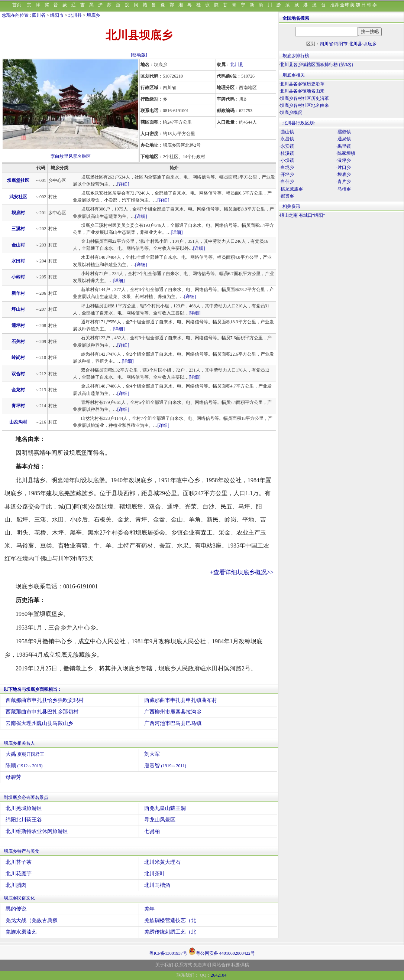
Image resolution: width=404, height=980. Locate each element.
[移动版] (139, 55)
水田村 (18, 261)
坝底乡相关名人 (19, 743)
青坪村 (18, 406)
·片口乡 (344, 167)
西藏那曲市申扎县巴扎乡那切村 (42, 712)
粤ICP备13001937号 (168, 953)
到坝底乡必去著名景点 (26, 797)
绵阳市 (57, 15)
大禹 (25, 754)
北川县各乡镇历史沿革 (302, 84)
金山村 (18, 245)
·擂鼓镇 (344, 132)
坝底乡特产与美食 (22, 851)
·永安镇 (287, 146)
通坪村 (18, 326)
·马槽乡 (344, 189)
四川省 (39, 15)
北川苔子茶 (19, 862)
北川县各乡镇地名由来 (302, 91)
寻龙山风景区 (160, 820)
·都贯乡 (287, 196)
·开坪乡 (287, 174)
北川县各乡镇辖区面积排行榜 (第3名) (316, 65)
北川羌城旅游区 (24, 808)
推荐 (334, 5)
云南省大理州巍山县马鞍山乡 (39, 723)
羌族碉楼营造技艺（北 (170, 920)
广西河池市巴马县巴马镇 (173, 723)
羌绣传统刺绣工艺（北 (170, 932)
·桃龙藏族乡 (291, 189)
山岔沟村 (18, 422)
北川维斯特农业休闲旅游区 (37, 831)
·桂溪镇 (287, 153)
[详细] (123, 184)
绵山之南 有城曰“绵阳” (303, 215)
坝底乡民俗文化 (19, 898)
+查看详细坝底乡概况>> (242, 572)
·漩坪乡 (344, 160)
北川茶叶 (155, 874)
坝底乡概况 (291, 112)
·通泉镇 (344, 139)
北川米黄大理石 (162, 862)
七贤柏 (152, 831)
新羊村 (18, 293)
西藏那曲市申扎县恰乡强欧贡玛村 (45, 700)
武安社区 (18, 197)
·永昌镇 (287, 139)
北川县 (75, 15)
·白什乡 (287, 182)
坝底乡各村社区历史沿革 (304, 98)
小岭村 (18, 277)
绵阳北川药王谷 (24, 820)
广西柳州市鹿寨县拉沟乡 (173, 712)
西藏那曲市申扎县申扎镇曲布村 (181, 700)
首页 (17, 5)
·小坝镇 (287, 160)
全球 (345, 5)
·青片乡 (344, 182)
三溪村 (18, 229)
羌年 (149, 909)
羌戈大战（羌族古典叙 (32, 920)
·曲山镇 (287, 132)
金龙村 (18, 390)
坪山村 (18, 309)
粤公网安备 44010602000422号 (222, 951)
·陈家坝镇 (346, 153)
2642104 (219, 975)
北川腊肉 (16, 885)
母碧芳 (13, 777)
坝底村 (18, 213)
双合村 (18, 374)
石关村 (18, 342)
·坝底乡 (344, 174)
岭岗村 (18, 357)
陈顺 (24, 766)
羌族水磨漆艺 (21, 932)
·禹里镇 (344, 146)
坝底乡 (93, 15)
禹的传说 (16, 909)
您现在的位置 (15, 15)
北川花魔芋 (19, 874)
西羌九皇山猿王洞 (165, 808)
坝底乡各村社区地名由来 (304, 105)
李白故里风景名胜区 (71, 156)
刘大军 (152, 754)
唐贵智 (165, 766)
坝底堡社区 (18, 180)
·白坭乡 (287, 167)
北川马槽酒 (157, 885)
